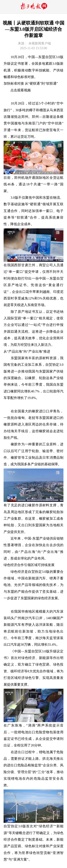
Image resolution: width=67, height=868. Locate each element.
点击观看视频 (21, 90)
